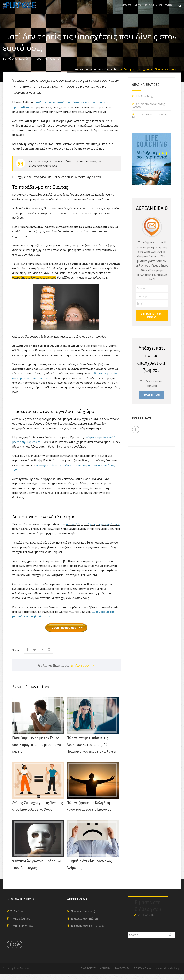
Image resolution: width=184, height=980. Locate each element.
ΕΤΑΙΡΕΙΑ (168, 9)
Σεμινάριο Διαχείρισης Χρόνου (148, 111)
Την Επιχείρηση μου (22, 931)
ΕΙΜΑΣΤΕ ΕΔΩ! (152, 401)
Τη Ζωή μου (17, 917)
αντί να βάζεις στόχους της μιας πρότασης (93, 530)
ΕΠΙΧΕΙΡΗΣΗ (149, 9)
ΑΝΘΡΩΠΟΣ (126, 9)
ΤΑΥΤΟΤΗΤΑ (122, 974)
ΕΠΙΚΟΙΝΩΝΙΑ (142, 974)
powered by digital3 (167, 974)
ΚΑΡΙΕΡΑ (137, 9)
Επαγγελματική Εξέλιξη (84, 924)
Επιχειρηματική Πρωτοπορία (87, 931)
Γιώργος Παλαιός (18, 64)
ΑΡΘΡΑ (159, 9)
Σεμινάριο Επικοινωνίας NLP (149, 122)
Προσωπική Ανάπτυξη (48, 64)
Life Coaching (144, 102)
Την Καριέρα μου (20, 924)
